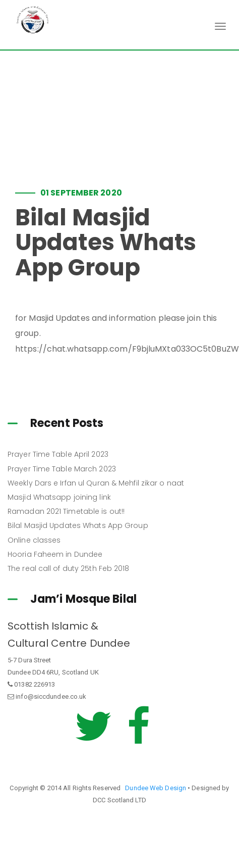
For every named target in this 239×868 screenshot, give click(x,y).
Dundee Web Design (156, 788)
